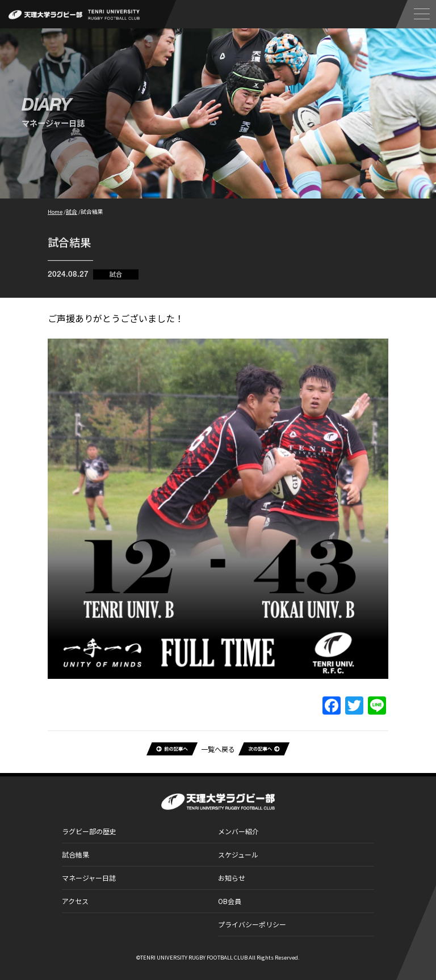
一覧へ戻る (218, 749)
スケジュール (238, 854)
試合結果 (76, 854)
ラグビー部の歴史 (89, 831)
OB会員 (230, 901)
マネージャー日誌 (89, 878)
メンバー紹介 (238, 831)
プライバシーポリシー (252, 924)
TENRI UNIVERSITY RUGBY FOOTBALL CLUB (194, 957)
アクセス (75, 901)
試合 (116, 277)
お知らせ (232, 878)
